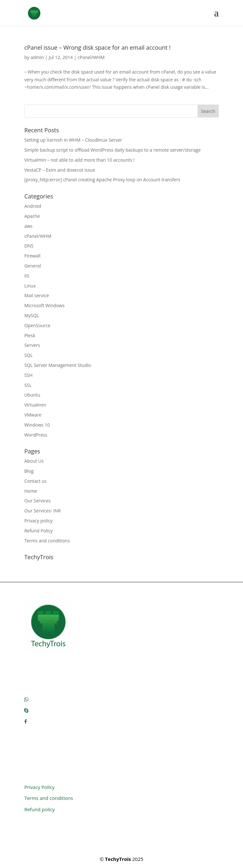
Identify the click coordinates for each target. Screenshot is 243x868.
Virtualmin (35, 405)
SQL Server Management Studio (58, 365)
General (33, 266)
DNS (29, 246)
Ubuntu (32, 395)
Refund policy (39, 809)
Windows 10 (37, 425)
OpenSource (37, 325)
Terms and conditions (47, 541)
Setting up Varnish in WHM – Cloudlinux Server (73, 140)
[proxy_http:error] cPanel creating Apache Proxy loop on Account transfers (102, 180)
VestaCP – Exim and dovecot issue (60, 170)
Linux (30, 286)
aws (28, 226)
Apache (32, 216)
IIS (27, 276)
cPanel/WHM (91, 57)
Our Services (37, 501)
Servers (32, 345)
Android (33, 206)
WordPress (36, 435)
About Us (34, 461)
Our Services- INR (42, 511)
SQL (28, 355)
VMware (33, 415)
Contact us (35, 481)
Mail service (36, 295)
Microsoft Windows (44, 305)
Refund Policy (38, 531)
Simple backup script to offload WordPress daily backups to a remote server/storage (112, 150)
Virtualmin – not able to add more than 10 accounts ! (79, 160)
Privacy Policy (39, 787)
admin (37, 57)
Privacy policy (38, 521)
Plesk (30, 335)
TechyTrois (118, 859)
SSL (28, 385)
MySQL (31, 315)
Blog (29, 471)
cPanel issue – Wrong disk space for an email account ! (97, 47)
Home (31, 491)
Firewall (32, 256)
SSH (28, 375)
